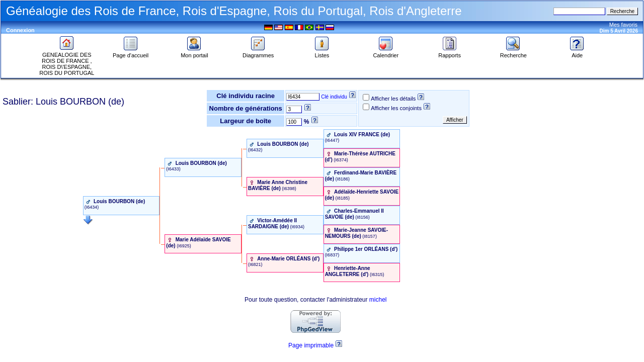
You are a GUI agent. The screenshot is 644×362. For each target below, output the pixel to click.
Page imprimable (311, 345)
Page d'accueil (131, 53)
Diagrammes (258, 53)
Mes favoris (623, 25)
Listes (322, 53)
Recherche (513, 53)
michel (378, 300)
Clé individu (334, 97)
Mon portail (194, 53)
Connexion (20, 30)
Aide (577, 53)
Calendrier (386, 53)
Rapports (450, 53)
